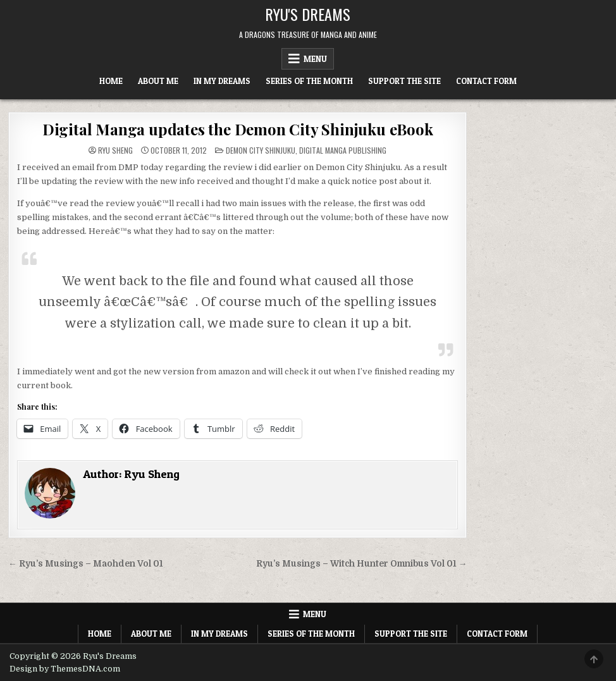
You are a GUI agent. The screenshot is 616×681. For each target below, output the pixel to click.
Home (111, 81)
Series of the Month (309, 81)
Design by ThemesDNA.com (65, 669)
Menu (315, 59)
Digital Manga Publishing (343, 150)
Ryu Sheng (115, 150)
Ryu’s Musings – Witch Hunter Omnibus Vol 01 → (362, 564)
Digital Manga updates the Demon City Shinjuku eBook (238, 129)
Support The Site (404, 81)
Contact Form (486, 81)
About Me (158, 81)
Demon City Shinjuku (261, 150)
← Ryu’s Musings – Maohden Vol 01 (86, 564)
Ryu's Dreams (308, 14)
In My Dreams (222, 81)
